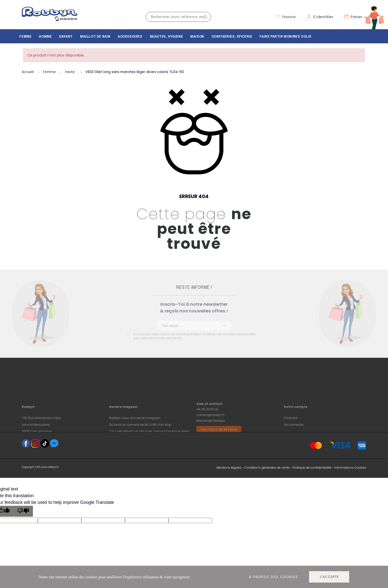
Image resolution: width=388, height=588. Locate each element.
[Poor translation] (23, 511)
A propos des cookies (273, 577)
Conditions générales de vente (267, 468)
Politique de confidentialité (312, 468)
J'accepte (329, 577)
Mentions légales (229, 468)
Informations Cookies (350, 468)
